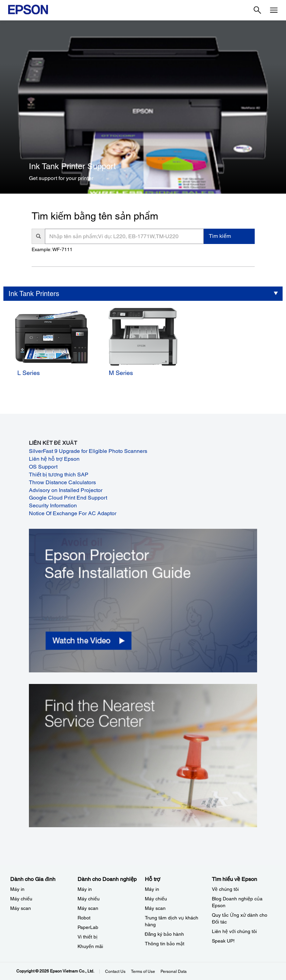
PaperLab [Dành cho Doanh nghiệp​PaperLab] (88, 927)
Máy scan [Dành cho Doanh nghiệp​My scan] (88, 908)
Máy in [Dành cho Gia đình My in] (17, 889)
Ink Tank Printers (34, 294)
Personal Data (174, 971)
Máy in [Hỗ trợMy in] (152, 889)
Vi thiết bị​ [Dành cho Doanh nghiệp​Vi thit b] (88, 937)
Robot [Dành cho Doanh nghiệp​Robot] (84, 918)
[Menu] (274, 10)
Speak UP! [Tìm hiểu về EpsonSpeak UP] (223, 941)
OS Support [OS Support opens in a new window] (43, 467)
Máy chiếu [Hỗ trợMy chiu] (156, 899)
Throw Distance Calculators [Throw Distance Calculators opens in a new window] (62, 482)
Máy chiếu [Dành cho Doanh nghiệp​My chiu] (89, 899)
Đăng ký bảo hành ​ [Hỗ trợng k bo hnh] (165, 934)
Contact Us (115, 971)
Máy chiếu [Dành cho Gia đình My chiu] (21, 899)
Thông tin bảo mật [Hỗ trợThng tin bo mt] (165, 944)
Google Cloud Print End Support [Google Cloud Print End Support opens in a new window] (68, 498)
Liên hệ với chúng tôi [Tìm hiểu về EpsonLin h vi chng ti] (234, 931)
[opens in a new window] (143, 600)
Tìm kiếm (220, 236)
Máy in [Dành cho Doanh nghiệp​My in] (85, 889)
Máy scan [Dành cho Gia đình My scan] (21, 908)
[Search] (257, 10)
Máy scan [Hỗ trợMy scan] (155, 908)
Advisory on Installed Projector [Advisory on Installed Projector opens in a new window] (66, 490)
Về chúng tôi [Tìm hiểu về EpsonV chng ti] (225, 889)
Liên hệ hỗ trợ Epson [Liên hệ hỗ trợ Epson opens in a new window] (54, 459)
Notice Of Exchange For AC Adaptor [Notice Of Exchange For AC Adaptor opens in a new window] (73, 513)
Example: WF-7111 (52, 249)
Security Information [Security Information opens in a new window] (53, 505)
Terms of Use (143, 971)
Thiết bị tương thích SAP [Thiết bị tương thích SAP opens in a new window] (59, 475)
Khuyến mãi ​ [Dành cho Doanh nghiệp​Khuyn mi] (91, 946)
